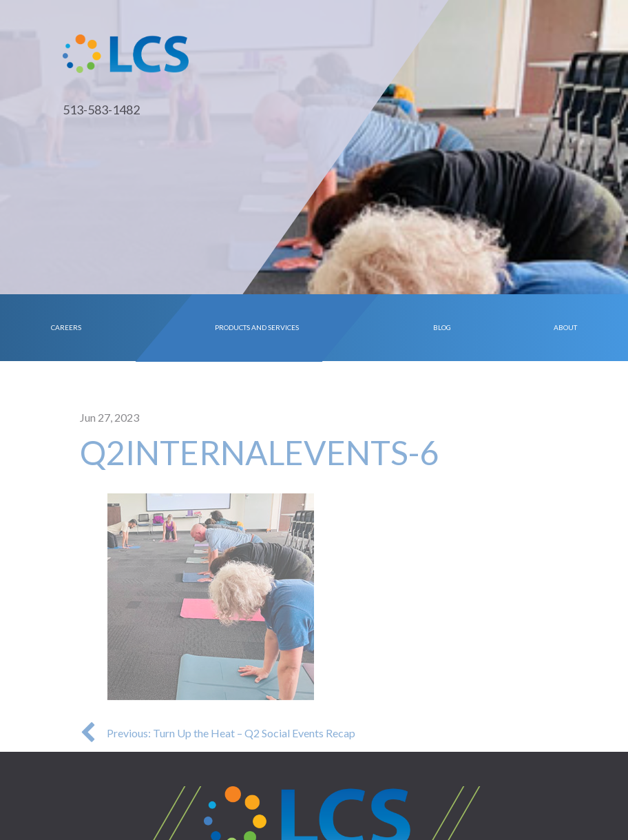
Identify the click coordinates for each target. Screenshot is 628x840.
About (565, 327)
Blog (442, 327)
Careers (66, 327)
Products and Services (258, 327)
